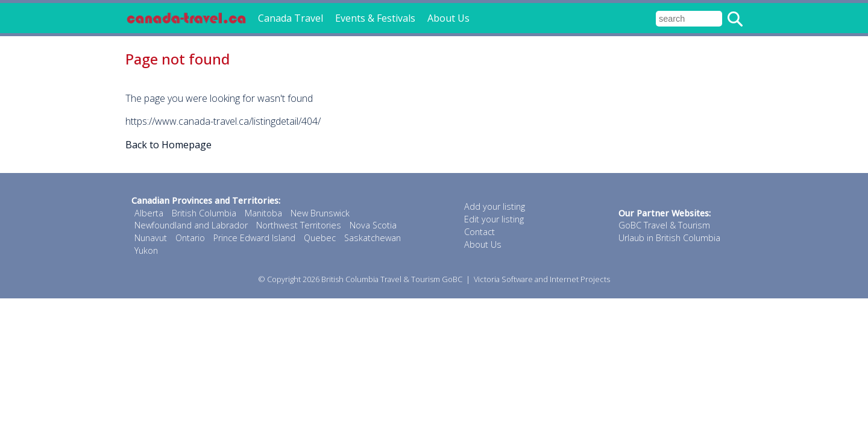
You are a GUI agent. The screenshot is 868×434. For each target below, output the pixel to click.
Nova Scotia (373, 225)
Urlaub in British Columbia (669, 238)
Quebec (320, 238)
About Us (448, 18)
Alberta (149, 213)
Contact (480, 232)
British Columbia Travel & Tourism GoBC (392, 279)
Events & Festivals (375, 18)
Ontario (190, 238)
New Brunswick (320, 213)
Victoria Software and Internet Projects (542, 279)
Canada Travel (291, 18)
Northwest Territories (299, 225)
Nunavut (151, 238)
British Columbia (204, 213)
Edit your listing (494, 219)
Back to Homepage (168, 145)
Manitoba (263, 213)
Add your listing (495, 206)
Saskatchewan (373, 238)
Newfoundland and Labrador (191, 225)
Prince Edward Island (254, 238)
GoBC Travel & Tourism (664, 225)
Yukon (146, 250)
